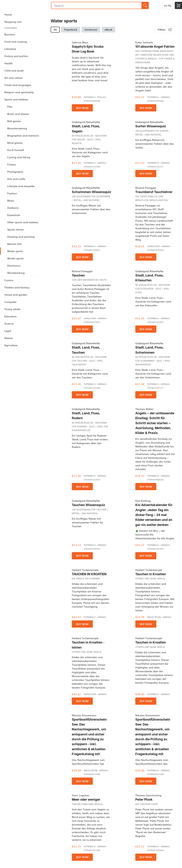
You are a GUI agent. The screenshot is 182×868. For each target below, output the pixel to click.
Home (8, 14)
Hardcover (91, 29)
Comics (9, 280)
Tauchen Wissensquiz (88, 505)
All (55, 29)
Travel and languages (18, 85)
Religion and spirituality (19, 92)
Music (11, 200)
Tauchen (78, 276)
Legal (8, 331)
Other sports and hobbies (23, 222)
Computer (10, 302)
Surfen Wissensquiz (151, 126)
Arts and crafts (16, 179)
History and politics (16, 56)
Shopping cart (13, 22)
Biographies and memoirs (23, 135)
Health (8, 63)
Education (10, 316)
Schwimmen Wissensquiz (91, 192)
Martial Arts (14, 244)
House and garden (16, 295)
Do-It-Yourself (16, 150)
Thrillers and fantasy (17, 287)
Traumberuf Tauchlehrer (154, 192)
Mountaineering (17, 128)
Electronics (14, 265)
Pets (10, 107)
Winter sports (15, 258)
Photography (15, 172)
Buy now (82, 108)
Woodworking (16, 273)
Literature (10, 49)
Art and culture (13, 78)
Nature (9, 338)
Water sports (15, 251)
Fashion (12, 193)
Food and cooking (16, 42)
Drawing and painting (21, 237)
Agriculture (11, 345)
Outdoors (13, 208)
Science (9, 323)
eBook (108, 29)
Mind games (15, 143)
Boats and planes (18, 114)
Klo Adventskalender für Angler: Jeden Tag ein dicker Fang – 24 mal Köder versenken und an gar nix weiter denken (154, 515)
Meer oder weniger (86, 800)
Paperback (71, 29)
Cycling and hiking (19, 157)
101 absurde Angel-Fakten (155, 47)
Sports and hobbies (16, 99)
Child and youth (14, 70)
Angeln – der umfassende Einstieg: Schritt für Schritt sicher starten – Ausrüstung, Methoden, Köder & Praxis (155, 423)
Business (10, 34)
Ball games (14, 121)
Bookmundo (19, 5)
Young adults (12, 309)
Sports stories (16, 229)
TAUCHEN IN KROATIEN (89, 574)
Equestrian (14, 215)
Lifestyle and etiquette (21, 186)
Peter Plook (144, 800)
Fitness (12, 164)
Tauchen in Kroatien (151, 574)
